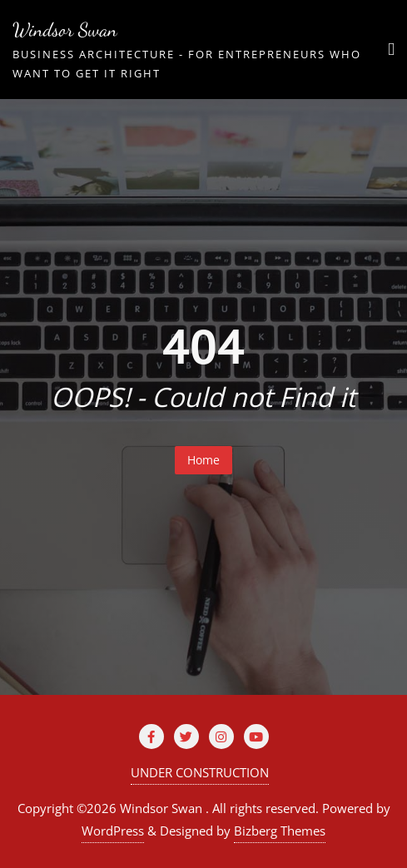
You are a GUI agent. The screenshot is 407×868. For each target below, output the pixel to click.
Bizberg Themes (280, 831)
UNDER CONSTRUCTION (200, 772)
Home (203, 460)
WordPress (113, 831)
